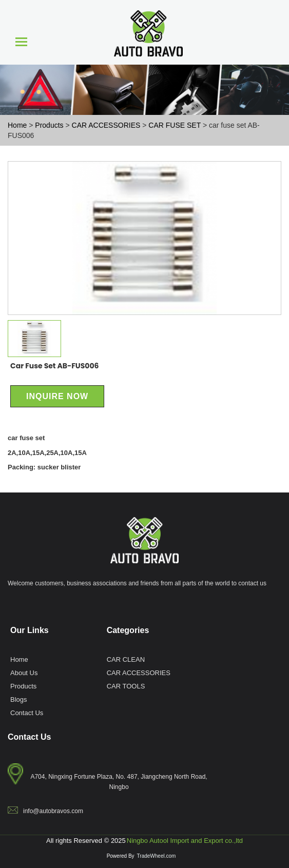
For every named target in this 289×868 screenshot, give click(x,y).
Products (23, 686)
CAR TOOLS (126, 686)
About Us (24, 673)
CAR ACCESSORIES (139, 673)
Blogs (19, 699)
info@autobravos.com (53, 811)
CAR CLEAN (126, 659)
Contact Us (27, 713)
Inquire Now (57, 396)
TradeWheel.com (157, 856)
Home (19, 659)
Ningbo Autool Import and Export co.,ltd (185, 840)
